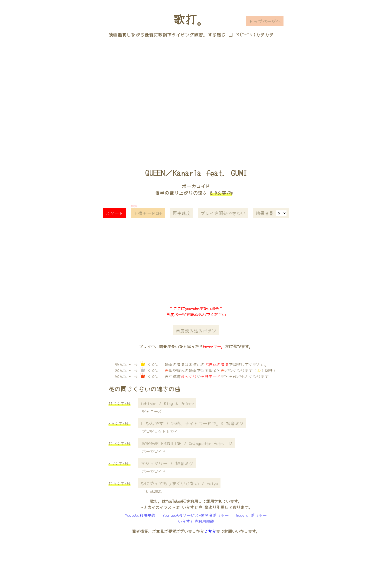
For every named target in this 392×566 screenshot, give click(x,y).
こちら (210, 531)
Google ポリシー (251, 515)
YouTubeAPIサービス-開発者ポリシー (196, 515)
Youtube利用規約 (140, 515)
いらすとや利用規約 (196, 521)
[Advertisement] (196, 96)
